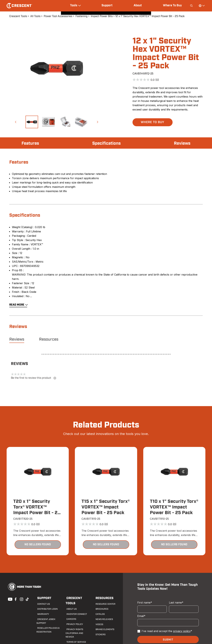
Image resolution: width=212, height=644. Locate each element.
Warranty (42, 614)
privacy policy (182, 631)
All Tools (35, 16)
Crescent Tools (18, 16)
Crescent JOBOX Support (50, 619)
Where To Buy (172, 5)
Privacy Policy (73, 619)
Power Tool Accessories (58, 16)
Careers (70, 614)
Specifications (107, 143)
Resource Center (104, 604)
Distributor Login (46, 609)
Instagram (21, 599)
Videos (98, 625)
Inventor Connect (75, 609)
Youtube (9, 599)
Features (31, 143)
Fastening (81, 16)
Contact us (42, 604)
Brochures (101, 609)
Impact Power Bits (102, 16)
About (138, 5)
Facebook (15, 599)
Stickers (99, 635)
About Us (70, 604)
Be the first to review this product (34, 378)
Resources (49, 339)
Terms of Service (75, 633)
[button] (16, 122)
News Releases (103, 619)
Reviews (182, 143)
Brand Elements (103, 630)
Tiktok (27, 599)
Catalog (99, 614)
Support (107, 5)
